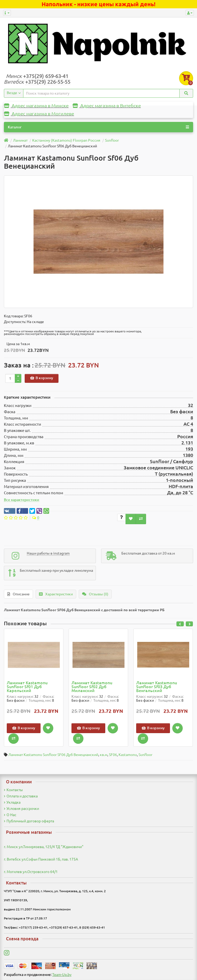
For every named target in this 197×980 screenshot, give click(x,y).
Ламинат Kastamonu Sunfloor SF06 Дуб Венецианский (53, 755)
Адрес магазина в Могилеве (39, 114)
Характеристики (56, 594)
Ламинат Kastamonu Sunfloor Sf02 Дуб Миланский (92, 687)
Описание (18, 594)
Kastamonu (128, 755)
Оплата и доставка (21, 796)
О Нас (10, 815)
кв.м (104, 755)
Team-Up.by (62, 975)
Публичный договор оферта (29, 821)
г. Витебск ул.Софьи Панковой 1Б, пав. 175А (41, 859)
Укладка (12, 802)
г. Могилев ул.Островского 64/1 (31, 872)
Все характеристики (22, 500)
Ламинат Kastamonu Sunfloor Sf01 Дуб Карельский (27, 687)
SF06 (113, 755)
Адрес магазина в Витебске (107, 106)
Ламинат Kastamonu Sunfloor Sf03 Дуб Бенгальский (157, 687)
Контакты (13, 790)
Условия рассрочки (21, 808)
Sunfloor (145, 755)
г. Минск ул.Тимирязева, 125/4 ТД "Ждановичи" (44, 847)
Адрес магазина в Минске (36, 106)
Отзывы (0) (95, 594)
